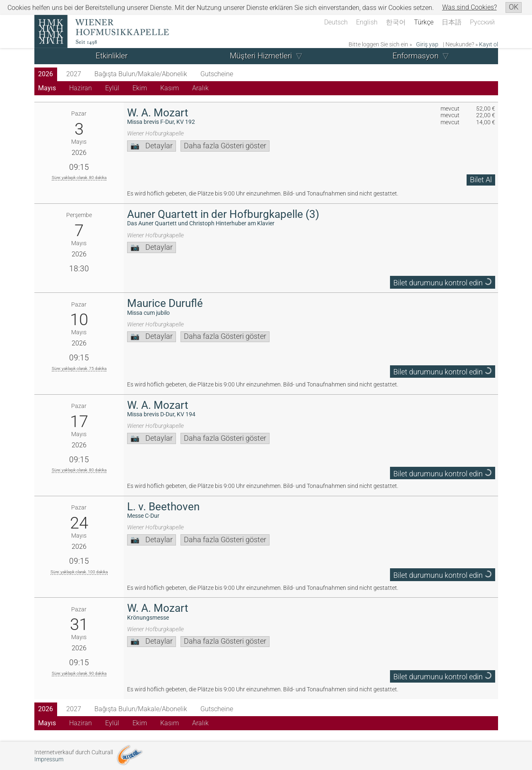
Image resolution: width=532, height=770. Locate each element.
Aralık (200, 88)
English (367, 22)
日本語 (452, 22)
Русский (482, 22)
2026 (46, 74)
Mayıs (47, 88)
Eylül (112, 88)
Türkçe (424, 22)
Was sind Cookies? (469, 7)
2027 (74, 74)
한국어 (396, 22)
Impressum (49, 759)
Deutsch (336, 22)
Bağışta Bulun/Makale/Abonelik (141, 74)
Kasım (170, 88)
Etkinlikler (112, 56)
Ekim (140, 88)
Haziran (81, 88)
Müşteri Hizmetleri (261, 56)
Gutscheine (217, 74)
